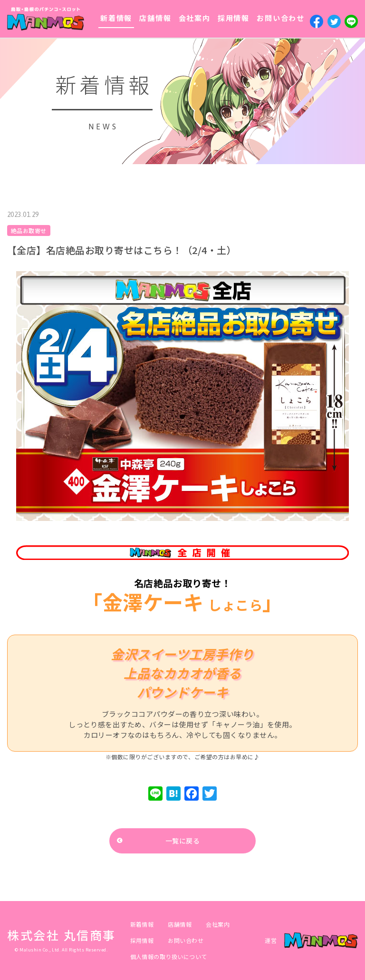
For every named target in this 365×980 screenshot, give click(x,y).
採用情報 (234, 18)
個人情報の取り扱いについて (169, 956)
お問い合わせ (281, 18)
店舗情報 (155, 18)
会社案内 (195, 18)
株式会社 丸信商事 (62, 935)
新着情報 (116, 18)
